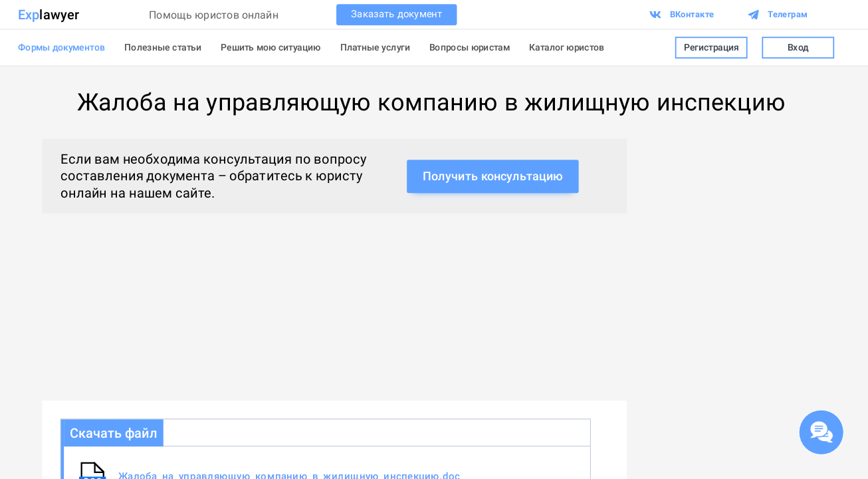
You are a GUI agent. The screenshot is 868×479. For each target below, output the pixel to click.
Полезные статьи (163, 47)
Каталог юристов (567, 47)
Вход (798, 48)
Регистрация (711, 48)
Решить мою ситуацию (271, 47)
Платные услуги (375, 47)
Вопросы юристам (470, 47)
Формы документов (61, 47)
